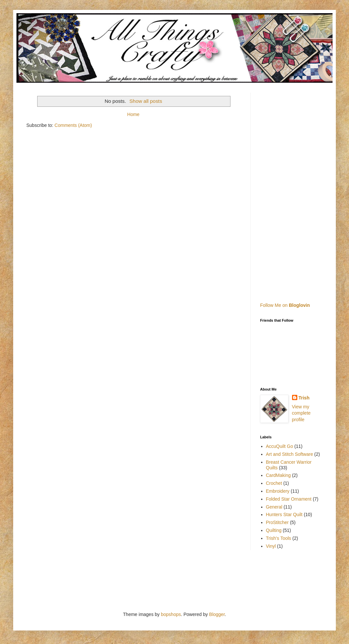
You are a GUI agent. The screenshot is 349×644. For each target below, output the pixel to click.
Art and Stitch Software (290, 454)
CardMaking (278, 475)
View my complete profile (301, 413)
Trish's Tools (279, 538)
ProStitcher (277, 522)
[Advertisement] (299, 191)
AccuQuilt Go (280, 446)
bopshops (171, 614)
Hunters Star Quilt (284, 514)
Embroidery (278, 491)
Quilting (274, 530)
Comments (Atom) (73, 125)
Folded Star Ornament (289, 499)
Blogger (217, 614)
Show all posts (146, 101)
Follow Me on (285, 305)
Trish (304, 398)
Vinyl (271, 546)
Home (133, 114)
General (274, 507)
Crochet (274, 483)
